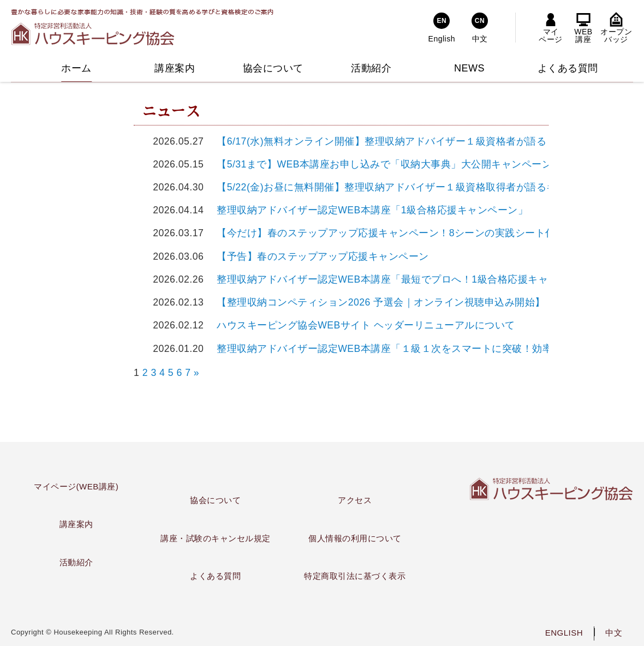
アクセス (355, 500)
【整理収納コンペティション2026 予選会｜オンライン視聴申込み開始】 (376, 302)
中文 (614, 633)
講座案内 (76, 524)
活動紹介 (76, 562)
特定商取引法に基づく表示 (355, 576)
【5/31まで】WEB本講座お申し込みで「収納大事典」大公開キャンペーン (380, 164)
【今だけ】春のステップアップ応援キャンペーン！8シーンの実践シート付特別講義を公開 (417, 233)
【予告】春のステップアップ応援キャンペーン (318, 256)
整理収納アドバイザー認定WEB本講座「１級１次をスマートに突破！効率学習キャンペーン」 (425, 349)
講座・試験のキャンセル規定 (216, 538)
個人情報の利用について (355, 538)
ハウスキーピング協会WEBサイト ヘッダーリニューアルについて (361, 325)
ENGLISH (564, 633)
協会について (215, 500)
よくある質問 (215, 576)
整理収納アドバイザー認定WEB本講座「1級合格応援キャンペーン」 (367, 210)
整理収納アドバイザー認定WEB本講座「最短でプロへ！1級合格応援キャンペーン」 (403, 279)
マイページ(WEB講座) (76, 486)
